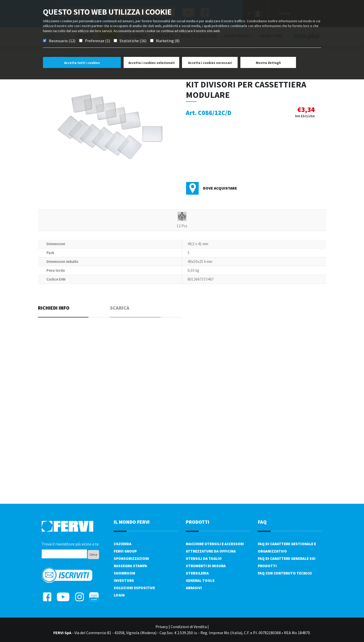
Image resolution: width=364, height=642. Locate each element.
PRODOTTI (198, 522)
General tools (200, 580)
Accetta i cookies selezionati (152, 63)
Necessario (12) (62, 41)
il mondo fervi (132, 522)
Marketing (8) (168, 41)
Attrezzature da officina (211, 551)
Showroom (124, 573)
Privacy (162, 627)
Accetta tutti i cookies (82, 63)
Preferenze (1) (97, 41)
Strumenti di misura (206, 566)
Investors (124, 580)
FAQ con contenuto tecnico (285, 573)
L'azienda (123, 544)
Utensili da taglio (204, 558)
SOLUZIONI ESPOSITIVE (134, 588)
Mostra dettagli (268, 63)
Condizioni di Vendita (189, 627)
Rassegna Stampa (130, 566)
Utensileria (197, 573)
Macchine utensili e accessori (215, 544)
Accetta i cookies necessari (210, 63)
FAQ (262, 522)
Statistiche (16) (133, 41)
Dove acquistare (220, 188)
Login (119, 595)
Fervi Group (125, 551)
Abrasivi (194, 588)
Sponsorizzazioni (131, 558)
